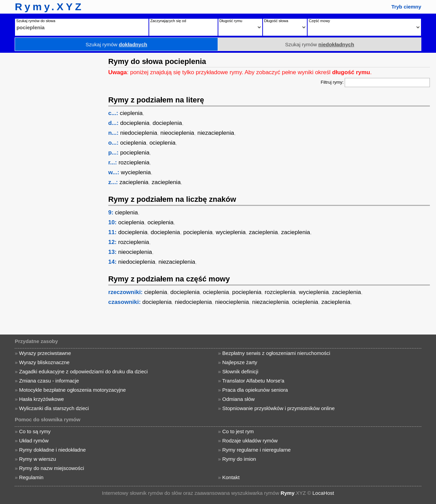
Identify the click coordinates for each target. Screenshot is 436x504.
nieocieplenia (177, 133)
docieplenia (135, 123)
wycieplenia (136, 172)
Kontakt (231, 477)
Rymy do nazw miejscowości (52, 468)
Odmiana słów (239, 399)
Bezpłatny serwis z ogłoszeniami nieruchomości (276, 353)
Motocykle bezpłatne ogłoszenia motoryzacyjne (73, 390)
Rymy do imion (239, 459)
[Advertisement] (53, 155)
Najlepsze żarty (240, 362)
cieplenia (131, 113)
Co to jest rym (238, 431)
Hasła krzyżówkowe (42, 399)
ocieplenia (133, 143)
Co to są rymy (35, 431)
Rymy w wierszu (37, 459)
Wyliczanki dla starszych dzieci (54, 408)
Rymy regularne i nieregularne (257, 450)
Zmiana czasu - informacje (49, 381)
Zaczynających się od (168, 21)
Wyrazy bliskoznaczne (44, 362)
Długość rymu (231, 21)
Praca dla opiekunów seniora (255, 390)
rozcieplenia (134, 162)
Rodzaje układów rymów (250, 441)
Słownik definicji (240, 371)
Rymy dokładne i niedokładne (52, 450)
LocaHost (323, 493)
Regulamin (31, 477)
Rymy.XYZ (49, 7)
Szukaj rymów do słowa (36, 21)
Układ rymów (34, 441)
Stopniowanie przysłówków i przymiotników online (279, 408)
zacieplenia (134, 182)
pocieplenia (135, 153)
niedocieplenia (139, 133)
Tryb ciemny (406, 7)
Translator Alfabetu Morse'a (253, 381)
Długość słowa (276, 21)
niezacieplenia (216, 133)
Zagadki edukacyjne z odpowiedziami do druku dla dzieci (83, 371)
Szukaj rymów (116, 44)
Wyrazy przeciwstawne (45, 353)
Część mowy (319, 21)
